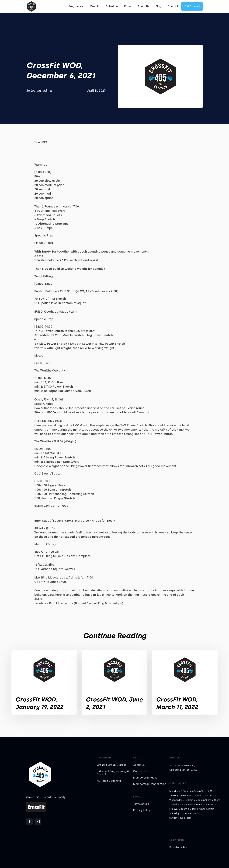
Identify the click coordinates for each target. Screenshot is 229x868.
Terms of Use (141, 804)
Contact (173, 6)
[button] (76, 6)
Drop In (95, 6)
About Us (143, 6)
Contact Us (140, 771)
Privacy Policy (142, 810)
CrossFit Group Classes (112, 765)
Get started (192, 6)
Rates (128, 6)
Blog (158, 6)
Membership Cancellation (150, 784)
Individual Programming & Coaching (113, 773)
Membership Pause (145, 778)
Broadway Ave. (179, 847)
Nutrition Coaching (109, 781)
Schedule (112, 6)
